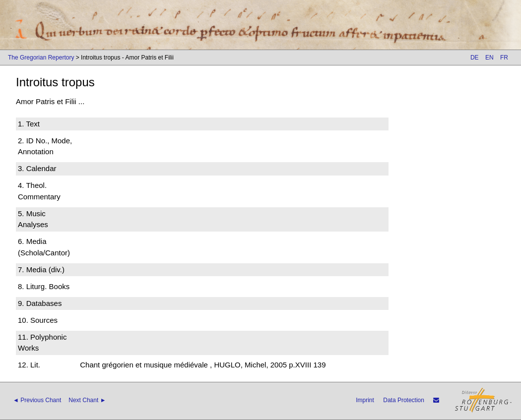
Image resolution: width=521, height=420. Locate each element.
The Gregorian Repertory (41, 58)
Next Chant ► (87, 400)
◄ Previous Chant (37, 400)
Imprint (365, 400)
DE (475, 58)
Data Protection (404, 400)
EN (489, 58)
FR (504, 58)
